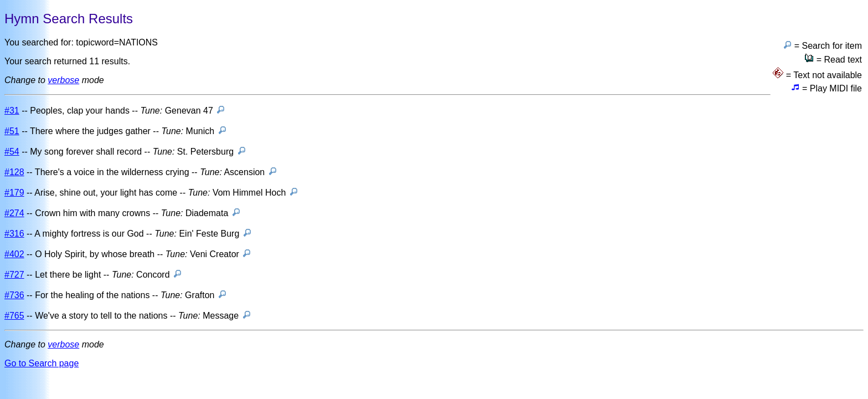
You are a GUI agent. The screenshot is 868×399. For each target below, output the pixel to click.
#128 (14, 172)
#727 (14, 275)
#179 (14, 193)
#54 (12, 152)
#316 (14, 234)
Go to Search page (42, 363)
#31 (12, 111)
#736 (14, 295)
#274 (14, 213)
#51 (12, 131)
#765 (14, 316)
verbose (63, 80)
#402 (14, 254)
